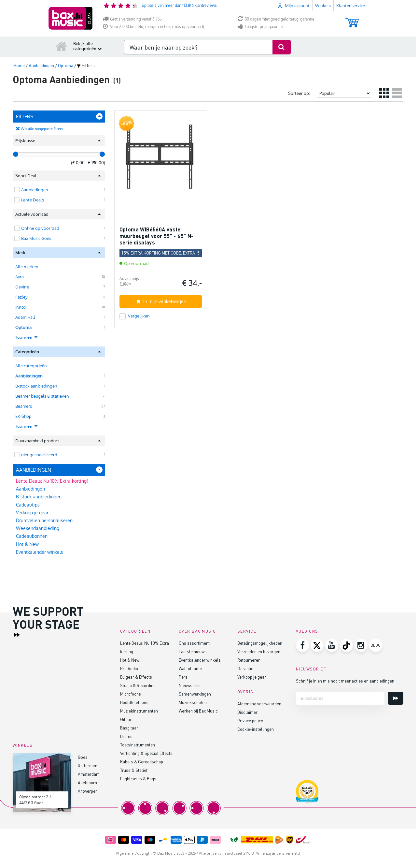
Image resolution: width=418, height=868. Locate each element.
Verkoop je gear (32, 513)
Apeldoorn (87, 782)
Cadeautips (28, 505)
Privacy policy (250, 721)
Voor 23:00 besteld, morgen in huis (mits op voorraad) (153, 27)
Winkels (323, 6)
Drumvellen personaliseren (44, 520)
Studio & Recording (138, 685)
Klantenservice (351, 6)
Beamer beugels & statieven (42, 396)
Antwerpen (88, 791)
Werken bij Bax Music (198, 711)
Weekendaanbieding (38, 528)
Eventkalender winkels (40, 552)
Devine (22, 287)
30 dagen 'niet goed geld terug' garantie (276, 19)
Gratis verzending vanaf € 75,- (132, 19)
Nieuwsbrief (190, 685)
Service (247, 631)
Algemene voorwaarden (259, 704)
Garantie (245, 668)
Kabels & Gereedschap (142, 762)
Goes (83, 757)
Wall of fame (190, 668)
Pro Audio (129, 668)
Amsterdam (89, 774)
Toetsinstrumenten (138, 745)
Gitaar (126, 719)
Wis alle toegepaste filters (42, 129)
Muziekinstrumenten (139, 711)
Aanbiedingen (29, 376)
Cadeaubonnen (32, 536)
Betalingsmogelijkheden (260, 643)
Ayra (20, 277)
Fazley (21, 297)
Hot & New (27, 544)
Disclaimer (247, 712)
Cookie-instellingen (256, 729)
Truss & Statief (134, 770)
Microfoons (131, 694)
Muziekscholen (193, 702)
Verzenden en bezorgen (259, 651)
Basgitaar (129, 728)
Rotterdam (88, 765)
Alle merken (27, 267)
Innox (21, 307)
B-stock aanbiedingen (36, 386)
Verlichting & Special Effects (146, 753)
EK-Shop (23, 416)
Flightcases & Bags (138, 779)
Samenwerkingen (195, 694)
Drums (126, 736)
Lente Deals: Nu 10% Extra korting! (52, 481)
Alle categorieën (31, 366)
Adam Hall (25, 317)
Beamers (24, 406)
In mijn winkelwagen (161, 301)
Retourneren (249, 660)
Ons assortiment (194, 643)
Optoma (23, 327)
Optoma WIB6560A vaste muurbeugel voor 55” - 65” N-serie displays (157, 236)
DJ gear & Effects (136, 677)
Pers (183, 677)
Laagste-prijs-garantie (260, 27)
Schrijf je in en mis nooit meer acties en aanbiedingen (345, 681)
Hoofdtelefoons (134, 702)
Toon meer (27, 337)
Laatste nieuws (193, 651)
